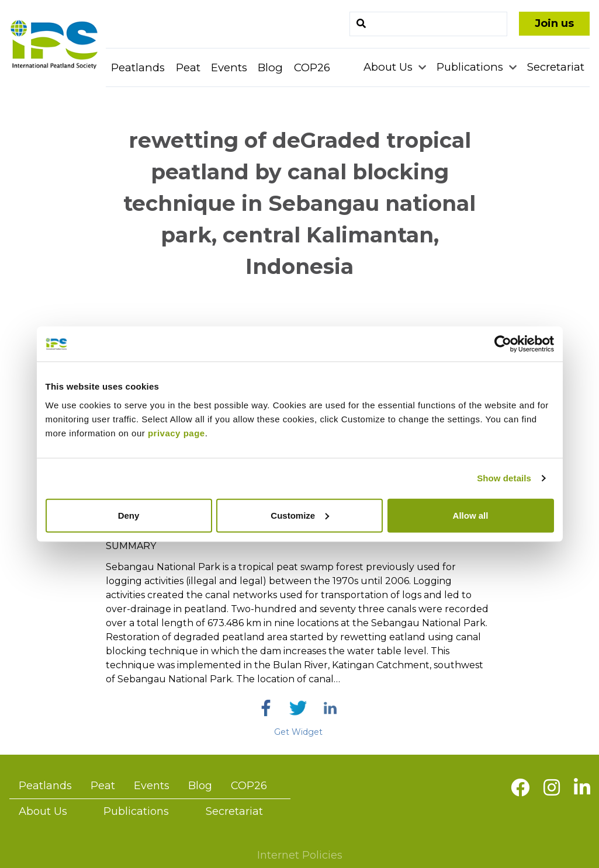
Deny (129, 515)
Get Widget (298, 732)
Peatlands (138, 67)
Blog (270, 67)
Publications (471, 67)
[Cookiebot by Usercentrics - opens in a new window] (503, 344)
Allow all (471, 515)
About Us (389, 67)
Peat (188, 67)
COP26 (312, 67)
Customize (300, 515)
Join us (554, 23)
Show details (504, 478)
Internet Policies (300, 855)
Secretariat (556, 67)
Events (229, 67)
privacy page (176, 433)
